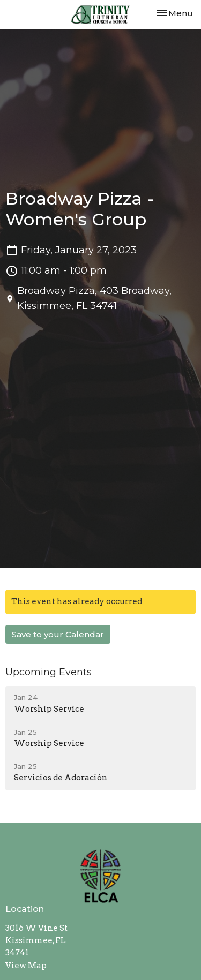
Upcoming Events (49, 672)
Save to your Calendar (58, 634)
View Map (26, 966)
